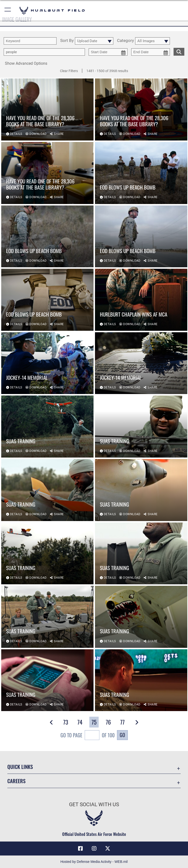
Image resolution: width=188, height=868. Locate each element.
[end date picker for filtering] (151, 52)
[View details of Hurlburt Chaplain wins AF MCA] (141, 300)
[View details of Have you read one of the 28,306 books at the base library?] (47, 109)
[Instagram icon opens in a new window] (94, 848)
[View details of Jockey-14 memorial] (47, 363)
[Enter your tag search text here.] (44, 52)
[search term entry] (30, 41)
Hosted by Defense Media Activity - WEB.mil (94, 862)
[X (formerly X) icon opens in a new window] (108, 848)
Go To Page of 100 (88, 736)
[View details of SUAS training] (47, 427)
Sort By (67, 41)
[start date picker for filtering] (108, 52)
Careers (16, 781)
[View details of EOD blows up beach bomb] (141, 173)
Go (122, 735)
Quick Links (20, 767)
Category (125, 41)
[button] (8, 10)
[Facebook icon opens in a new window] (80, 848)
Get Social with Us (94, 804)
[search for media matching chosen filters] (179, 51)
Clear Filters (69, 71)
